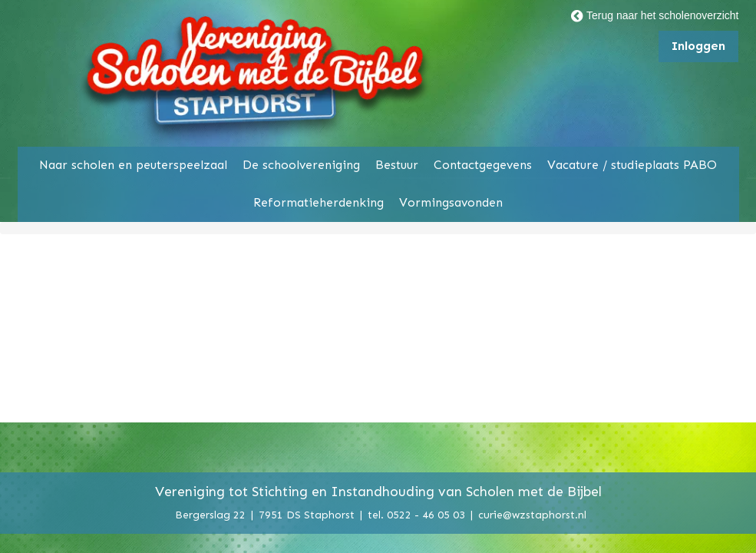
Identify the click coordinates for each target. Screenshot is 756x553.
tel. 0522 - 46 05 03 (416, 514)
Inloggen (698, 46)
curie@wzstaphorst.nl (532, 514)
